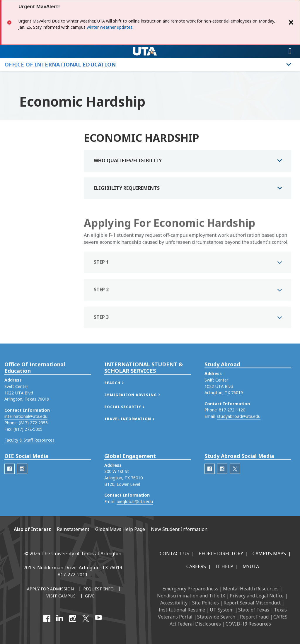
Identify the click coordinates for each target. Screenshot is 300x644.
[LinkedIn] (60, 619)
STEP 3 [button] (101, 329)
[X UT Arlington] (86, 619)
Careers (196, 566)
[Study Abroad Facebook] (210, 489)
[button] (120, 403)
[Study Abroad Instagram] (222, 489)
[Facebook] (47, 619)
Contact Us (174, 554)
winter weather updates (110, 27)
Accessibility (174, 603)
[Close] (291, 22)
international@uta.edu (26, 436)
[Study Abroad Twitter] (235, 489)
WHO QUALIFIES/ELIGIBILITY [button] (128, 160)
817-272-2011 (73, 575)
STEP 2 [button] (101, 302)
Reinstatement (73, 529)
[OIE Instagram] (22, 489)
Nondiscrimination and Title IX (191, 596)
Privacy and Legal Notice (257, 596)
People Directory (221, 554)
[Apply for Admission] (50, 589)
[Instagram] (73, 619)
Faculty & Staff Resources (29, 460)
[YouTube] (98, 619)
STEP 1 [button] (101, 274)
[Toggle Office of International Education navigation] (289, 64)
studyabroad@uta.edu (239, 436)
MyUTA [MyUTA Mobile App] (251, 566)
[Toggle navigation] (290, 51)
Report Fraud (254, 617)
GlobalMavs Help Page (120, 529)
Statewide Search (216, 617)
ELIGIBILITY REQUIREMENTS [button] (127, 188)
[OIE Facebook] (10, 489)
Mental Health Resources (251, 589)
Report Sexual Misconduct (252, 603)
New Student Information (179, 529)
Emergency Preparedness (190, 589)
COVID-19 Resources (248, 624)
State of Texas (254, 610)
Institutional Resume (182, 610)
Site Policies (206, 603)
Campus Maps (269, 554)
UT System (222, 610)
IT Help (224, 566)
